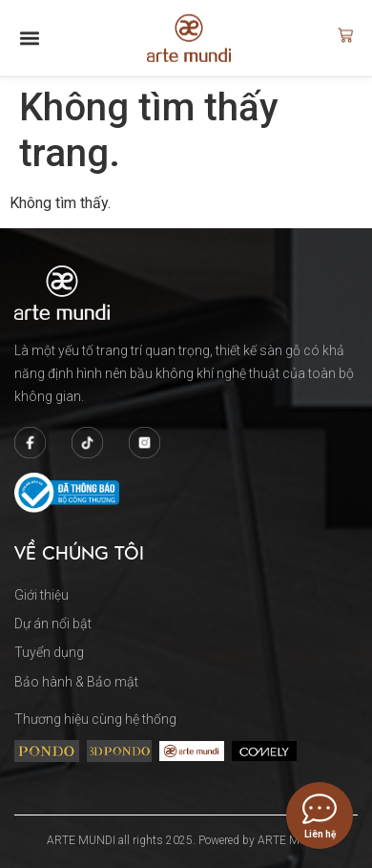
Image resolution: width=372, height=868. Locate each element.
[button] (30, 32)
